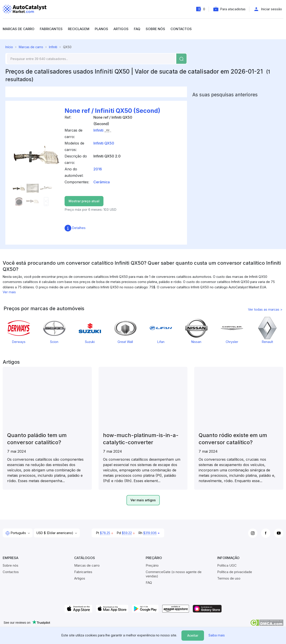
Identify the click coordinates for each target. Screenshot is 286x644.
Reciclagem (79, 29)
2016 (98, 169)
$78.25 (105, 533)
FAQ (137, 29)
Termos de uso (229, 578)
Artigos (121, 29)
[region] (143, 275)
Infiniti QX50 (104, 143)
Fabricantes (51, 29)
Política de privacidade (235, 572)
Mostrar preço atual (84, 201)
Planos (101, 29)
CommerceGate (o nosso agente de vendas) (174, 574)
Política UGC (227, 565)
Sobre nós (155, 29)
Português (16, 533)
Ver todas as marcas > (265, 309)
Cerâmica (102, 182)
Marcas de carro (19, 29)
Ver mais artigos (143, 500)
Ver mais (9, 292)
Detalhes (75, 228)
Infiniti (53, 47)
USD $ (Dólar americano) (55, 533)
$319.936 (150, 533)
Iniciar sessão (271, 9)
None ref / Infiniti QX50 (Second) (112, 111)
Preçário (152, 565)
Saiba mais (217, 635)
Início (9, 47)
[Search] (91, 59)
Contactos (181, 29)
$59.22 (127, 533)
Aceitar (193, 635)
